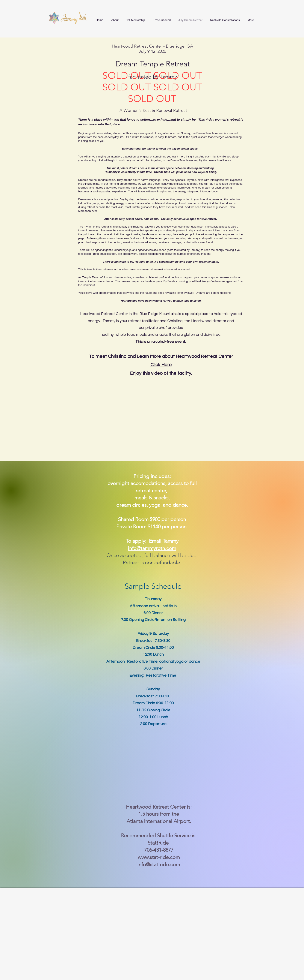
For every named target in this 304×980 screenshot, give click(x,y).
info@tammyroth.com (152, 548)
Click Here (161, 365)
